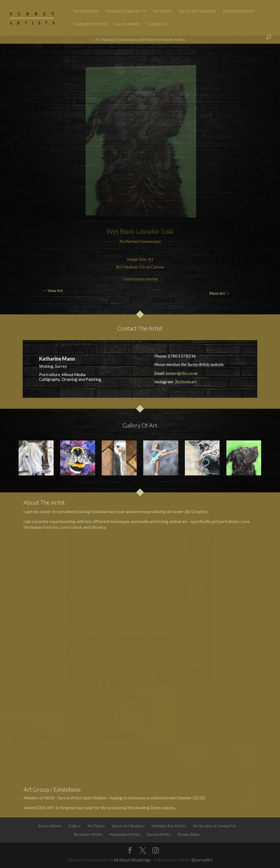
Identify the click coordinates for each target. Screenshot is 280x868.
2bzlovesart (186, 382)
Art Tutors (162, 11)
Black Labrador (140, 231)
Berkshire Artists (239, 11)
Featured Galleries (123, 11)
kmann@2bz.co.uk (182, 373)
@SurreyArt (202, 860)
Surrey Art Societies (197, 11)
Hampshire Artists (90, 24)
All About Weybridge (132, 860)
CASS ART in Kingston (56, 808)
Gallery (74, 826)
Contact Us (157, 24)
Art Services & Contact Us (214, 826)
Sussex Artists (127, 24)
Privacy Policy (189, 834)
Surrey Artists (86, 11)
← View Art (25, 56)
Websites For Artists (169, 826)
